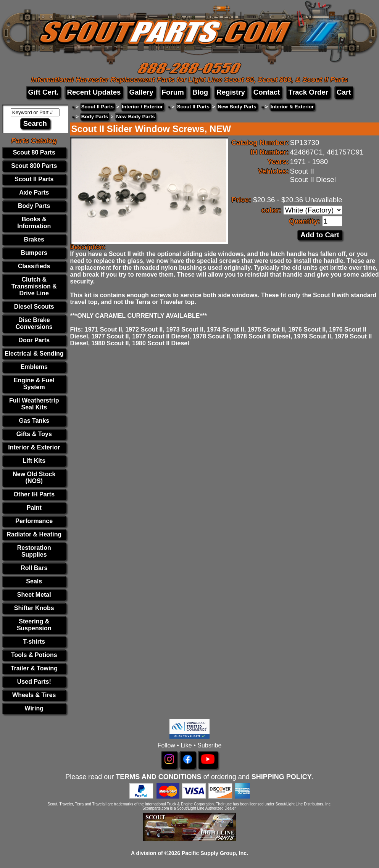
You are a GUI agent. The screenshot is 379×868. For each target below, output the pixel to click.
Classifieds (34, 266)
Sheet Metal (34, 595)
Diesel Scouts (34, 307)
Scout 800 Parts (34, 166)
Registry (231, 92)
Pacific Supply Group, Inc (214, 853)
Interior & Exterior (34, 447)
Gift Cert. (44, 92)
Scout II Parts (34, 179)
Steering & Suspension (34, 625)
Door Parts (34, 340)
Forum (173, 92)
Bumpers (34, 253)
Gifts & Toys (34, 434)
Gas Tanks (34, 421)
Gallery (141, 92)
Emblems (34, 367)
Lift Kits (34, 461)
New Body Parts (237, 107)
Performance (34, 521)
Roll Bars (34, 568)
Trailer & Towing (34, 668)
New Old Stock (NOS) (34, 477)
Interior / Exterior (142, 107)
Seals (34, 581)
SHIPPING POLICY (282, 777)
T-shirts (34, 642)
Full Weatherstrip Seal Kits (34, 404)
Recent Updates (94, 92)
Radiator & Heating (34, 534)
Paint (34, 508)
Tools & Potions (34, 655)
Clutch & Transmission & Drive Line (34, 286)
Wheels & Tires (34, 695)
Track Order (308, 92)
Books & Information (34, 223)
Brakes (34, 239)
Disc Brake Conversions (34, 323)
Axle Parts (34, 192)
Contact (267, 92)
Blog (200, 92)
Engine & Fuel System (34, 384)
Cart (344, 92)
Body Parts (34, 206)
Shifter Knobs (34, 608)
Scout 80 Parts (34, 152)
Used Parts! (34, 682)
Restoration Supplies (34, 551)
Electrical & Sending (34, 353)
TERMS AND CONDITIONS (158, 777)
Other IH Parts (34, 494)
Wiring (34, 708)
